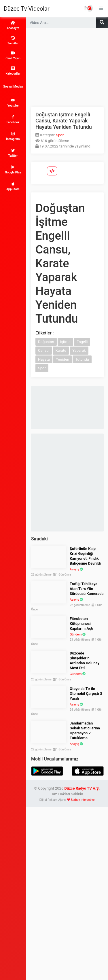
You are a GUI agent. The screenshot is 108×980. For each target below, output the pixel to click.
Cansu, (44, 350)
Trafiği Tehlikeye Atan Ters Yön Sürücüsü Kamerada (87, 589)
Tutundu (82, 359)
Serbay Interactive (83, 800)
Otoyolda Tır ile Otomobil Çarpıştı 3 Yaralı (86, 694)
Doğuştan (46, 342)
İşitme (65, 342)
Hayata (44, 359)
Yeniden (62, 359)
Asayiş (74, 569)
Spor (60, 135)
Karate (61, 350)
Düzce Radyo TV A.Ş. (82, 788)
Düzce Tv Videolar (27, 9)
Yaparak (79, 350)
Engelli (82, 342)
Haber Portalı (88, 8)
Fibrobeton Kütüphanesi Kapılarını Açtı (82, 624)
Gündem (76, 634)
